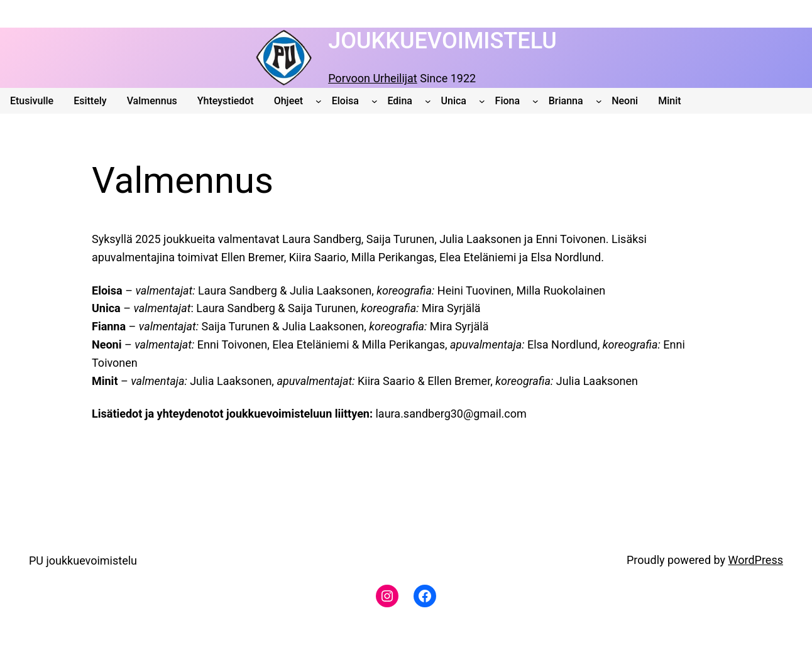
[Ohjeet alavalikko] (319, 101)
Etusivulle (32, 101)
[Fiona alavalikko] (535, 101)
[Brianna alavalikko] (599, 101)
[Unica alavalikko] (482, 101)
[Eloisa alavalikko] (375, 101)
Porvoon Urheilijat (373, 78)
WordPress (756, 560)
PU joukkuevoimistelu (83, 561)
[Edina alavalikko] (428, 101)
